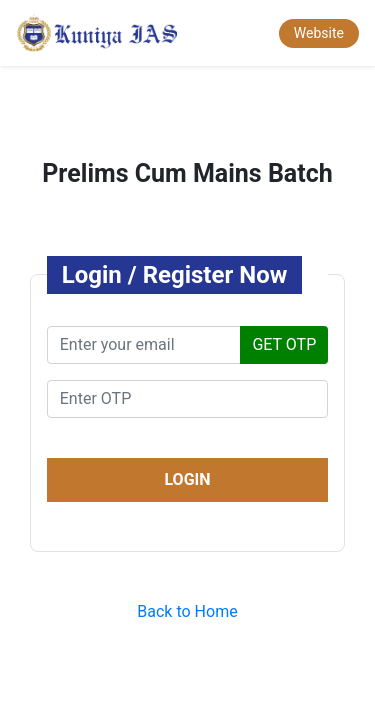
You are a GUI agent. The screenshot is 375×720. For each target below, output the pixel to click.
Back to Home (187, 611)
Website (319, 33)
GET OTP (284, 344)
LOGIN (187, 479)
